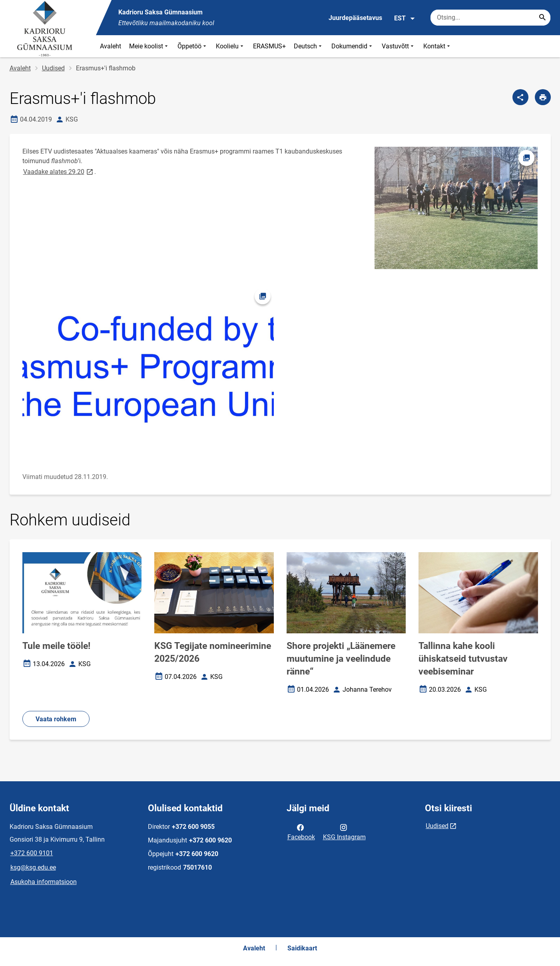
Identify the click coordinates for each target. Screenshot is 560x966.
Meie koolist (149, 46)
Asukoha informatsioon (44, 882)
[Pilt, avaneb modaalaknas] (148, 369)
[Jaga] (520, 97)
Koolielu (230, 46)
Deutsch (309, 46)
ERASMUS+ (269, 46)
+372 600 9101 (32, 853)
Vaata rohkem (56, 719)
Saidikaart (302, 948)
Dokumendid (353, 46)
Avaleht (111, 46)
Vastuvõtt (399, 46)
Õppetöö (193, 46)
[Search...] (542, 18)
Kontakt (437, 46)
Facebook (301, 832)
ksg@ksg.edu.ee (33, 867)
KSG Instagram (344, 832)
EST (405, 18)
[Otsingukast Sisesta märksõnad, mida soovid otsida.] (490, 18)
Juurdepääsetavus (355, 18)
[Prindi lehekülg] (543, 97)
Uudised (53, 68)
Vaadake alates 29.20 (59, 171)
